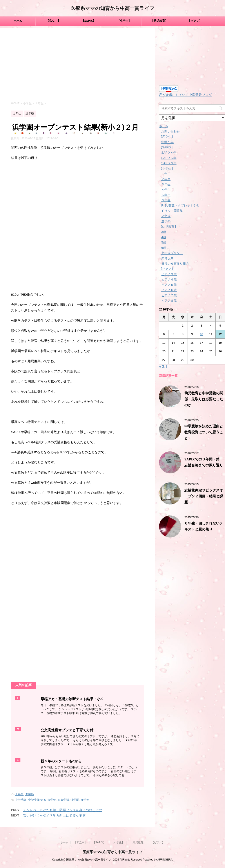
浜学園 (75, 800)
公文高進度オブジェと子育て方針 (67, 730)
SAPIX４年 (169, 153)
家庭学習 (63, 800)
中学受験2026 (37, 800)
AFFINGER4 (165, 860)
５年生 (166, 195)
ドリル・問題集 (172, 211)
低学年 (52, 800)
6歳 (164, 248)
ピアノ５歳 (169, 285)
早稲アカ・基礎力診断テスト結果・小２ (72, 699)
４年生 (166, 190)
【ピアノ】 (195, 21)
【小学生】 (124, 21)
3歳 (164, 232)
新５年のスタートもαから (61, 761)
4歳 (164, 237)
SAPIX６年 (169, 163)
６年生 (166, 200)
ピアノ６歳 (169, 290)
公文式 (166, 216)
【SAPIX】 (89, 21)
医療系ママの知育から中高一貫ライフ (112, 9)
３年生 (166, 184)
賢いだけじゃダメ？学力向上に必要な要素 (54, 815)
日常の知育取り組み (175, 264)
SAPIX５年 (169, 158)
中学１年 (167, 142)
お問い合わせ (171, 131)
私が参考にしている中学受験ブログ (185, 95)
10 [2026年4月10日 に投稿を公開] (201, 334)
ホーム (18, 21)
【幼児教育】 (159, 21)
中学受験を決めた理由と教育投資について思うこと (204, 432)
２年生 (166, 179)
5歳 (164, 242)
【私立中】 (53, 21)
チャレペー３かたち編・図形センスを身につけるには (63, 810)
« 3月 (163, 367)
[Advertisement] (77, 65)
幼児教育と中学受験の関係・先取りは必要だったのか (204, 399)
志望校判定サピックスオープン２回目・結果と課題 (204, 497)
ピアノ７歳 (169, 295)
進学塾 (30, 794)
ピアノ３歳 (169, 274)
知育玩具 (167, 258)
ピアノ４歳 (169, 279)
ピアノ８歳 (169, 301)
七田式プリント (172, 253)
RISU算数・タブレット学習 (180, 205)
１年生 (19, 794)
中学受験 (21, 800)
